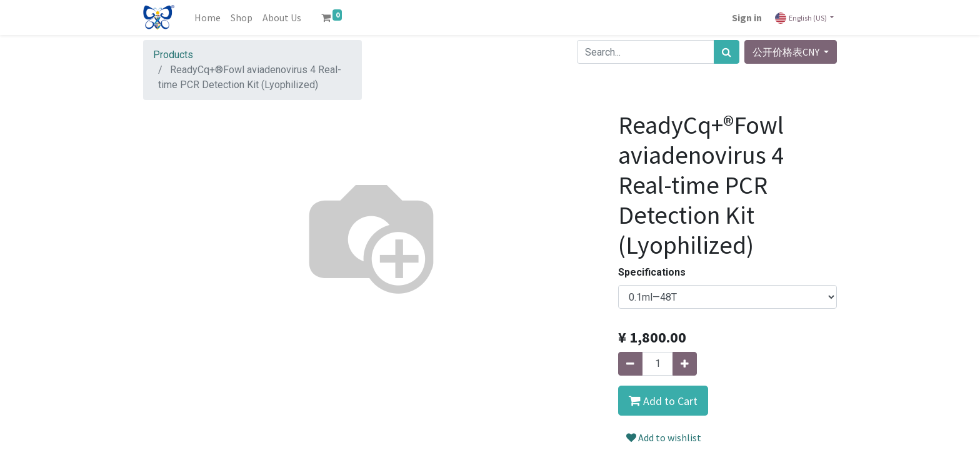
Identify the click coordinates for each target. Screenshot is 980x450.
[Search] (727, 52)
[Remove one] (630, 364)
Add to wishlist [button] (664, 437)
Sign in (747, 17)
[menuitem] (207, 17)
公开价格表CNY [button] (787, 52)
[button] (663, 401)
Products (173, 55)
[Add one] (685, 364)
